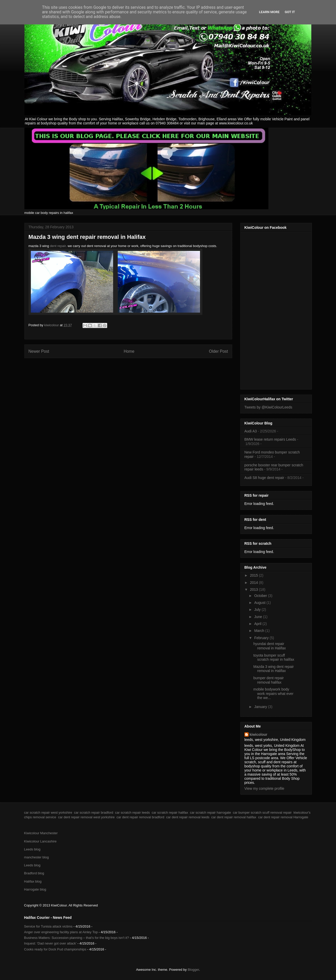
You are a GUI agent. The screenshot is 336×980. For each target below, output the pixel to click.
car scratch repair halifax (170, 813)
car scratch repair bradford (94, 813)
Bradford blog (34, 873)
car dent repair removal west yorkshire (86, 817)
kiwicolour (258, 734)
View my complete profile (264, 788)
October (261, 596)
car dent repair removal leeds (188, 817)
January (261, 707)
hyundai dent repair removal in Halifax (269, 646)
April (258, 624)
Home (129, 351)
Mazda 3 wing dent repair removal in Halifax (273, 669)
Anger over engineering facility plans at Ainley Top (61, 932)
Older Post (219, 351)
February (262, 638)
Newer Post (39, 351)
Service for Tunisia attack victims (48, 926)
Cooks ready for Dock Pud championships (55, 949)
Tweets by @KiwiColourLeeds (268, 407)
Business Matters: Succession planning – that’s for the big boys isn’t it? (77, 938)
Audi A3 (251, 431)
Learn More (269, 12)
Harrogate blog (35, 889)
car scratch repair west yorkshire (48, 813)
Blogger (193, 970)
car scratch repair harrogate (211, 813)
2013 (254, 589)
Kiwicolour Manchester (41, 833)
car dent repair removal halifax (234, 817)
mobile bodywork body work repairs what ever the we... (273, 694)
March (260, 631)
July (258, 610)
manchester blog (37, 857)
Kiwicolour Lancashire (40, 841)
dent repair (58, 246)
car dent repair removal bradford (140, 817)
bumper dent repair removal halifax (268, 680)
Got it (290, 12)
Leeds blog (32, 849)
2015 (254, 575)
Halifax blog (33, 881)
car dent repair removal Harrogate (283, 817)
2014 (254, 583)
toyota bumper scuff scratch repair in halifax (274, 657)
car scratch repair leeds (133, 813)
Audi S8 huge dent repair (264, 478)
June (259, 617)
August (260, 603)
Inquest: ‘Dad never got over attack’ (50, 943)
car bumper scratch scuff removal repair (262, 813)
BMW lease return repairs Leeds (270, 439)
